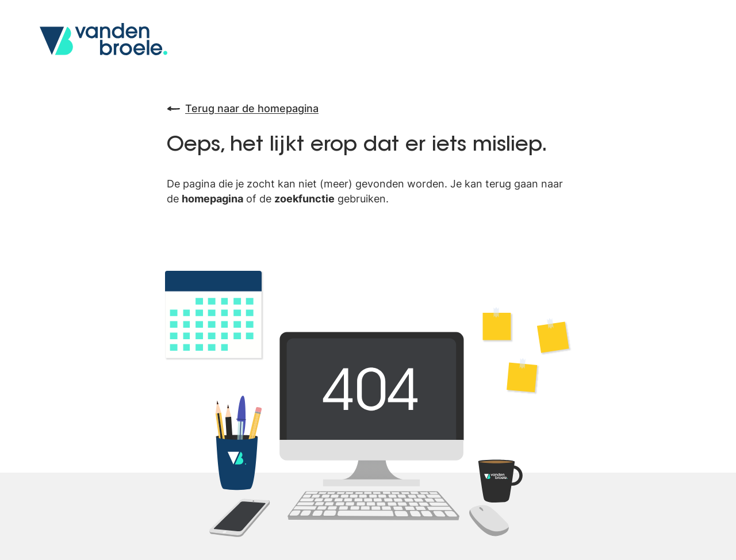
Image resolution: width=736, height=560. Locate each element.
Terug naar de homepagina (243, 109)
